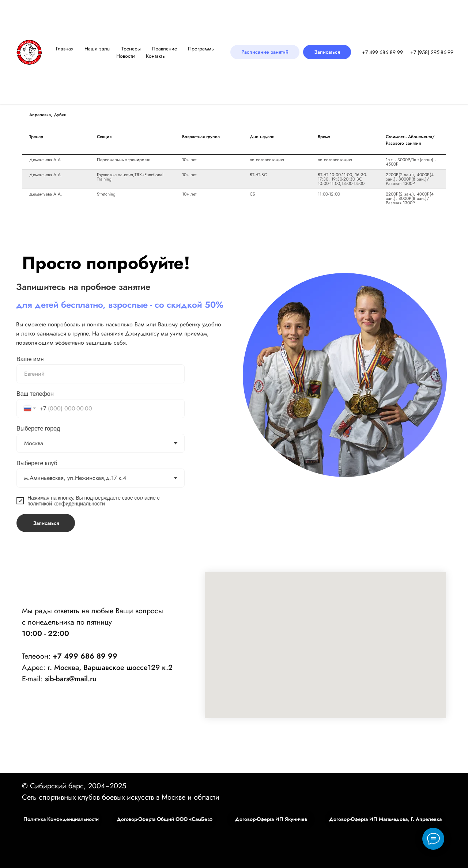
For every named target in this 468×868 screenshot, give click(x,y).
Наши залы (97, 49)
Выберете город (26, 429)
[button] (327, 52)
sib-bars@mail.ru (71, 679)
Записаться (33, 523)
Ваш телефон (23, 394)
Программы (201, 49)
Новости (126, 56)
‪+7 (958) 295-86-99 (432, 52)
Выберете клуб (25, 463)
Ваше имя (18, 359)
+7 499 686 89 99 (382, 52)
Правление (164, 49)
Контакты (156, 56)
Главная (65, 49)
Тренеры (131, 49)
